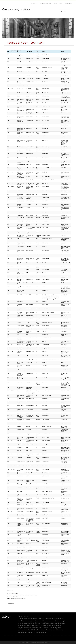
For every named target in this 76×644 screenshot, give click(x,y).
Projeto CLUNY (35, 3)
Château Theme (39, 642)
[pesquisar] (65, 12)
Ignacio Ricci (47, 642)
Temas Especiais (68, 3)
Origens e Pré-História (46, 3)
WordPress (32, 642)
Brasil (61, 3)
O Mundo (55, 3)
